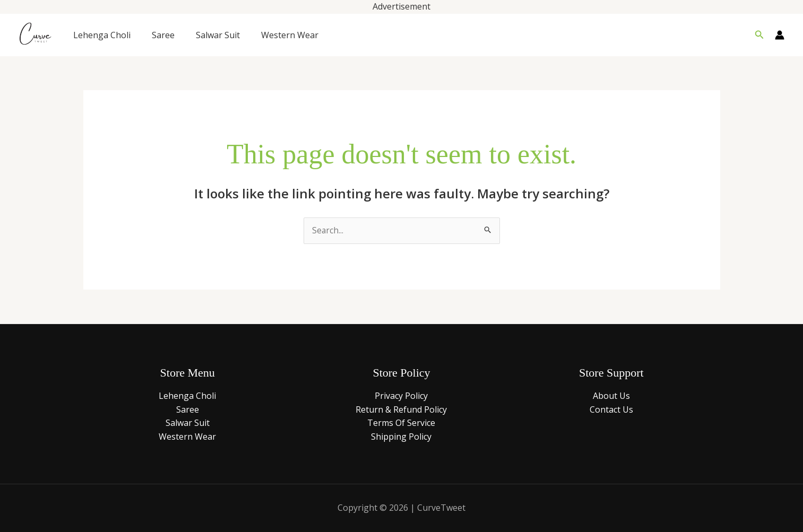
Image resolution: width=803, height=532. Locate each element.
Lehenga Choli (102, 35)
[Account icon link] (780, 35)
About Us (611, 396)
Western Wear (290, 35)
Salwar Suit (218, 35)
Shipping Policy (401, 437)
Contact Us (611, 410)
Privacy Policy (401, 396)
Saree (163, 35)
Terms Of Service (401, 423)
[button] (759, 35)
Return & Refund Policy (401, 410)
